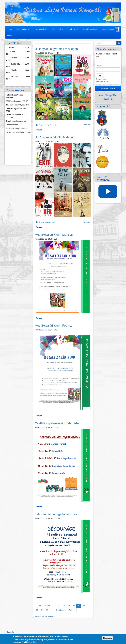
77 (59, 606)
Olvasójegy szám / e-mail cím (107, 55)
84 (43, 610)
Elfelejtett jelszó (102, 81)
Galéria (9, 35)
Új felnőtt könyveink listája (47, 222)
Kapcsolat (10, 632)
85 (48, 610)
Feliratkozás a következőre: (45, 616)
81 (80, 606)
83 (38, 610)
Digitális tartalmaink (91, 29)
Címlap (9, 29)
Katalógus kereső (108, 88)
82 (85, 606)
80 (75, 606)
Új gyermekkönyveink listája (48, 125)
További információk (29, 642)
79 (70, 606)
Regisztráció (101, 79)
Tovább (39, 130)
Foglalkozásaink (73, 29)
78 (65, 606)
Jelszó (99, 66)
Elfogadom (107, 638)
